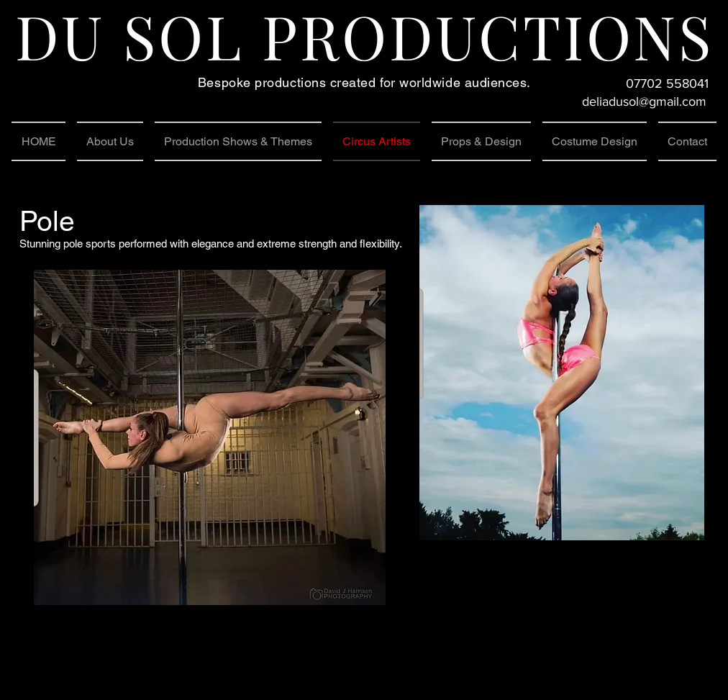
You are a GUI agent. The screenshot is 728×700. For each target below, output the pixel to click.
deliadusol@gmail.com (644, 101)
